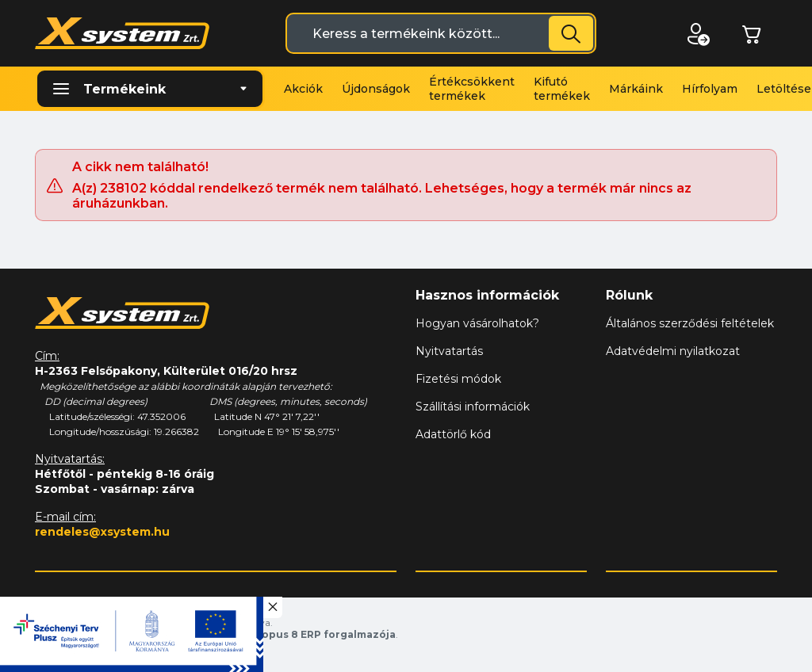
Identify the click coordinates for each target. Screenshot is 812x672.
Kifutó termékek (562, 89)
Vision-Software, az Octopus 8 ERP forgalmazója (265, 634)
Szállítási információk (473, 407)
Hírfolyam (710, 89)
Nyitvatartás (449, 351)
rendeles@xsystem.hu (102, 532)
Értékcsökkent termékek (472, 89)
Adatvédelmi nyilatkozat (673, 351)
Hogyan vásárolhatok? (477, 323)
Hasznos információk (487, 295)
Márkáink (636, 89)
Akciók (303, 89)
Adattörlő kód (453, 434)
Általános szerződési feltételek (690, 323)
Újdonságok (376, 89)
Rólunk (629, 295)
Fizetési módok (458, 379)
